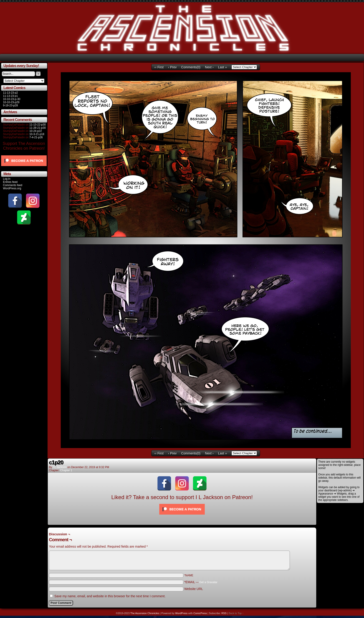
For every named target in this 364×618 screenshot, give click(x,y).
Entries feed (10, 182)
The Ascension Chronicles (145, 613)
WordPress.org (12, 188)
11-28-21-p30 (38, 128)
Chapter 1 (66, 470)
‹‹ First (159, 67)
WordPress (181, 613)
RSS (224, 613)
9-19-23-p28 (10, 105)
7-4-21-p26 (36, 137)
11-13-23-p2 (10, 93)
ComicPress (200, 613)
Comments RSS (305, 530)
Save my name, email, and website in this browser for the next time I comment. (110, 596)
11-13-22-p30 (38, 125)
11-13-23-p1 (10, 96)
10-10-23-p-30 (12, 99)
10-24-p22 (36, 131)
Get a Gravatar (208, 582)
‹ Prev (172, 67)
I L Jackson (60, 467)
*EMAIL (201, 582)
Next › (209, 67)
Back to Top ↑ (236, 613)
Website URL (194, 589)
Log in (7, 179)
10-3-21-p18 (37, 134)
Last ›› (223, 67)
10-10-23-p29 (11, 102)
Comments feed (13, 185)
